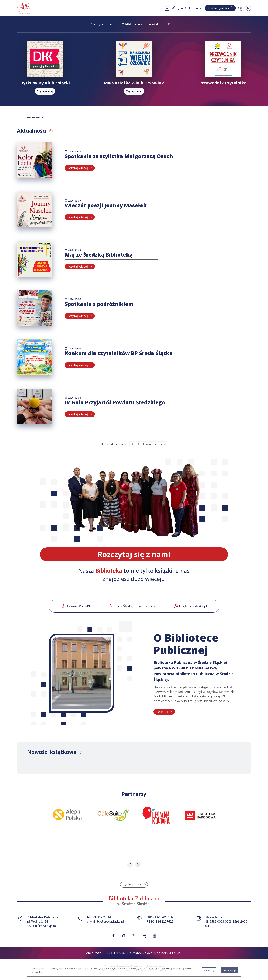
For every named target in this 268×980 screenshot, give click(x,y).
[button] (130, 865)
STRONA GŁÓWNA (33, 117)
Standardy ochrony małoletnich (155, 953)
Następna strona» (155, 444)
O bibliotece (131, 24)
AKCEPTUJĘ (230, 970)
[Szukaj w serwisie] (249, 8)
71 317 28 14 (102, 917)
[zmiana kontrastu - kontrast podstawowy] (167, 8)
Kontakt (154, 24)
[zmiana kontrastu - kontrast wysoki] (173, 8)
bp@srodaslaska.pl (110, 921)
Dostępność (116, 953)
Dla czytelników (102, 24)
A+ (190, 8)
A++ (199, 8)
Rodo (172, 24)
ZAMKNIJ (209, 970)
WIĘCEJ (163, 712)
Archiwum (94, 953)
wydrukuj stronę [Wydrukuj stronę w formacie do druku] (135, 885)
